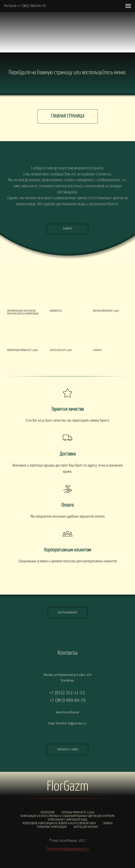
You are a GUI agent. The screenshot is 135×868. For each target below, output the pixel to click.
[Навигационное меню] (128, 6)
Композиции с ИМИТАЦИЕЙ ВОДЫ (68, 820)
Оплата (67, 505)
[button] (67, 750)
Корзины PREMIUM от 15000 (78, 812)
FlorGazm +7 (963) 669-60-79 (25, 6)
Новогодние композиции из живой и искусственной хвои (59, 823)
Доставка (68, 454)
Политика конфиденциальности (67, 849)
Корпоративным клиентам (68, 550)
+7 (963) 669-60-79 (68, 700)
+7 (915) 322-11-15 (67, 693)
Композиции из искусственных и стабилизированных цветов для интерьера (68, 816)
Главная (108, 823)
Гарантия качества (68, 409)
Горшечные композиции (52, 827)
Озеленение (48, 812)
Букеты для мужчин (86, 827)
